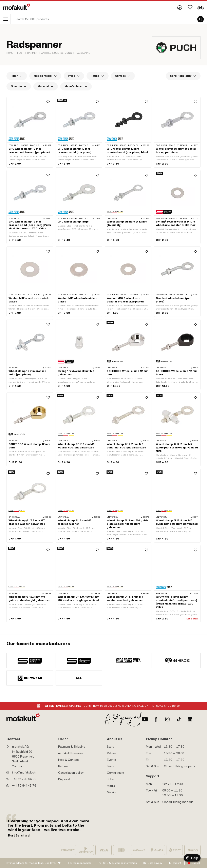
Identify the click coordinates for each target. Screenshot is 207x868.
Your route (18, 766)
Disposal (64, 779)
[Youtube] (145, 719)
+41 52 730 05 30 (24, 779)
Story (111, 747)
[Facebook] (156, 719)
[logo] (17, 7)
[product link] (30, 132)
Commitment (116, 773)
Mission (112, 792)
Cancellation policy (71, 773)
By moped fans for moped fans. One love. (31, 863)
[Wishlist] (190, 7)
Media (111, 786)
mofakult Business (71, 753)
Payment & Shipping (72, 747)
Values (111, 753)
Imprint (177, 863)
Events (111, 760)
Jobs (110, 779)
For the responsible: (80, 863)
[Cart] (201, 7)
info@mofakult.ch (24, 772)
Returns (63, 766)
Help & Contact (69, 760)
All (79, 678)
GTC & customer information (120, 863)
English (196, 863)
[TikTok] (179, 719)
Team (110, 766)
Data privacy (155, 863)
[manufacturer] (30, 661)
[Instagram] (167, 719)
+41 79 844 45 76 (24, 786)
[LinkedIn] (190, 719)
